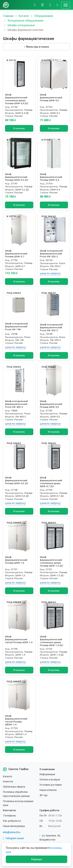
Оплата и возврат (50, 779)
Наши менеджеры (14, 826)
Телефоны (9, 816)
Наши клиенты (48, 790)
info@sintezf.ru (12, 832)
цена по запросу (50, 273)
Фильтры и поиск (36, 47)
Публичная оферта (14, 787)
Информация (47, 774)
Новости (8, 781)
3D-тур (44, 795)
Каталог (8, 776)
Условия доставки (51, 785)
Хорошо (37, 859)
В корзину (19, 128)
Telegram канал (13, 838)
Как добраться (12, 821)
